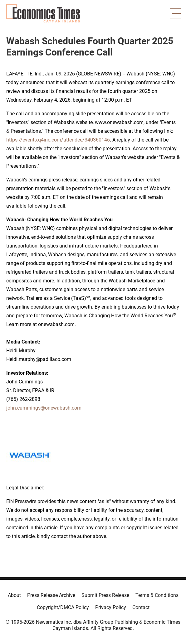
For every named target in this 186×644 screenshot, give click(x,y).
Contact (141, 607)
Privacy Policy (111, 607)
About (14, 595)
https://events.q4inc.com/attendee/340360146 (58, 140)
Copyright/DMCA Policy (63, 607)
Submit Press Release (105, 595)
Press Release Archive (51, 595)
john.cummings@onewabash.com (44, 408)
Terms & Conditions (157, 595)
